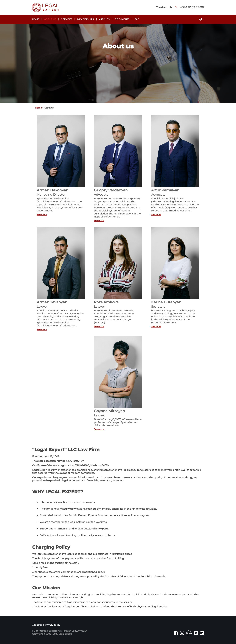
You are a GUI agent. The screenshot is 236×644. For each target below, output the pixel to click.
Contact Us (164, 7)
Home (36, 19)
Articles (104, 19)
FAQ (137, 19)
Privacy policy (53, 625)
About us (50, 19)
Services (67, 19)
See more (42, 214)
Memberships (86, 19)
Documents (122, 19)
